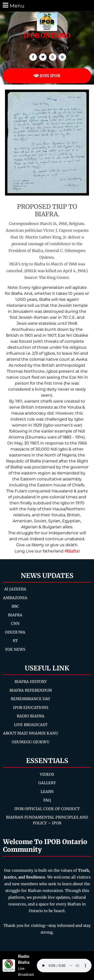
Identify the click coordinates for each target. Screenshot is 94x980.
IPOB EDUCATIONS (31, 708)
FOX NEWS (15, 649)
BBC (15, 606)
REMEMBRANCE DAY (31, 699)
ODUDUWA (15, 632)
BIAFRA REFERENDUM (31, 690)
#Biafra (72, 551)
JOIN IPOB (47, 76)
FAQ (47, 800)
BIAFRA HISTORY (31, 682)
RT (15, 641)
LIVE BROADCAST (31, 725)
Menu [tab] (13, 5)
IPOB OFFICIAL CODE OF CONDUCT (47, 809)
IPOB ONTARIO (47, 35)
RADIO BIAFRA (31, 716)
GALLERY (47, 783)
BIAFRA (15, 615)
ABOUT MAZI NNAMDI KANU (31, 733)
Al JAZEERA (15, 589)
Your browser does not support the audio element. (64, 966)
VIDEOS (47, 774)
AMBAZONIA (15, 598)
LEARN (47, 792)
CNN (15, 623)
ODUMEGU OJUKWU (31, 742)
